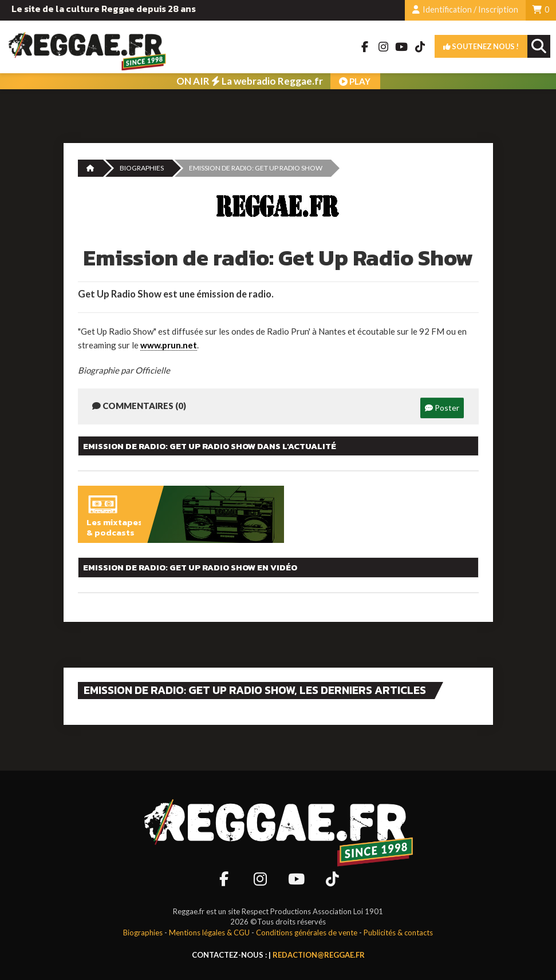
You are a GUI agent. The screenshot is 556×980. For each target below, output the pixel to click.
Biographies (142, 168)
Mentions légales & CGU (209, 933)
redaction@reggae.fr (319, 955)
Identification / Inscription (465, 9)
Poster (442, 408)
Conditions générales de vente (307, 933)
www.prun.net (169, 345)
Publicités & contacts (398, 933)
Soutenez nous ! (481, 46)
